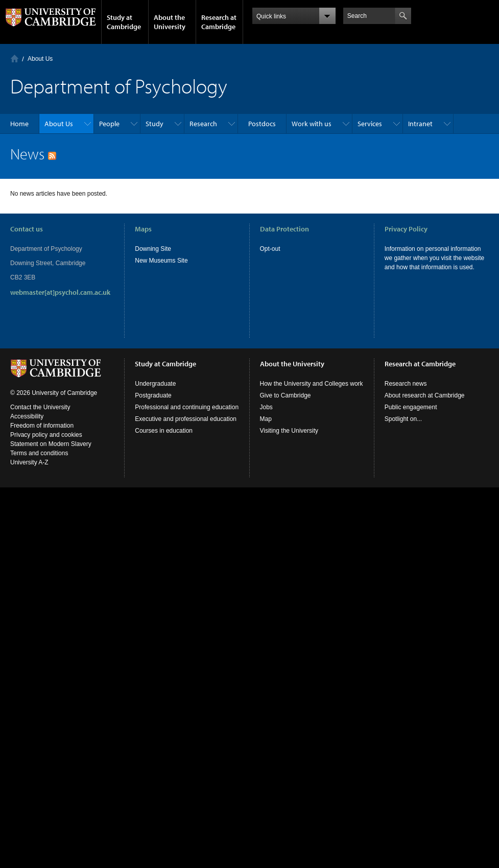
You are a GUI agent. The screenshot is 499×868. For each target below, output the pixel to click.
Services (370, 124)
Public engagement (411, 407)
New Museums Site (161, 261)
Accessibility (27, 416)
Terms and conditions (39, 453)
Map (266, 419)
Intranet (420, 124)
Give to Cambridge (286, 395)
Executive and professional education (186, 419)
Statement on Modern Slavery (51, 444)
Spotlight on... (403, 419)
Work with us (312, 124)
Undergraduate (155, 384)
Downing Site (153, 249)
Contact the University (40, 407)
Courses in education (164, 431)
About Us (40, 59)
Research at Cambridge (219, 22)
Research (203, 124)
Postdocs (262, 124)
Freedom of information (42, 426)
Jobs (266, 407)
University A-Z (29, 462)
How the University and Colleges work (312, 384)
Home (15, 58)
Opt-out (270, 249)
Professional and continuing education (187, 407)
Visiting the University (289, 431)
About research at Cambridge (425, 395)
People (109, 124)
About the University (170, 22)
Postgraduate (153, 395)
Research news (406, 384)
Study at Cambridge (124, 22)
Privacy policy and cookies (46, 435)
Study (155, 124)
